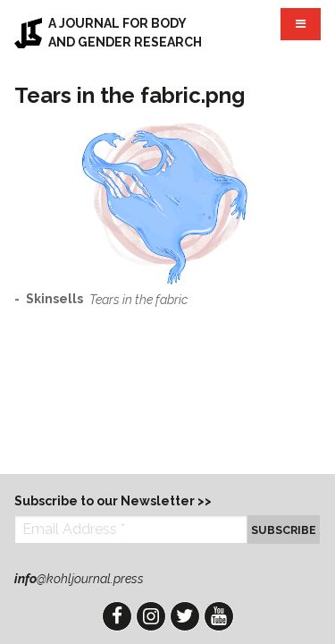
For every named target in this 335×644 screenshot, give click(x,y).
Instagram (151, 616)
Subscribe (284, 530)
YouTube (219, 616)
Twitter (185, 616)
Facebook (117, 616)
